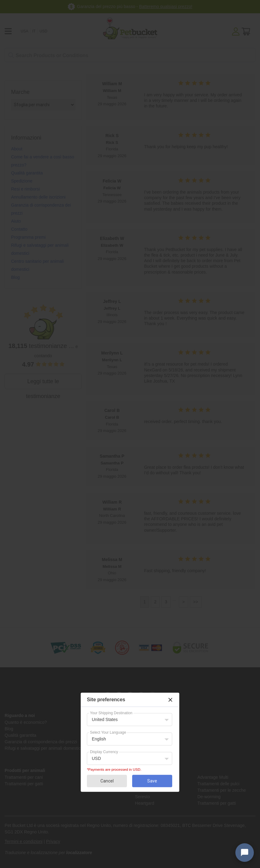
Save (152, 781)
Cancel (107, 781)
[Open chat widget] (245, 853)
